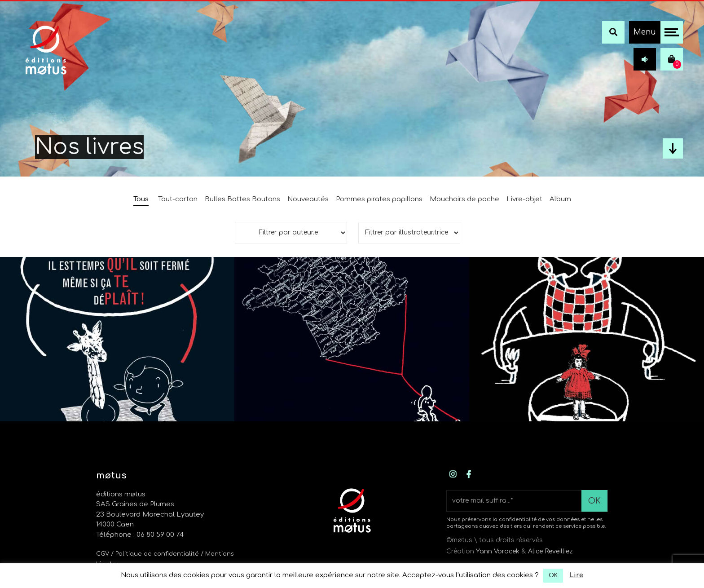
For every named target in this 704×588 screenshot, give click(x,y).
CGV (103, 554)
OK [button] (553, 575)
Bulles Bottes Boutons (242, 199)
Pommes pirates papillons (379, 199)
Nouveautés (308, 199)
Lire (576, 575)
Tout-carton (178, 199)
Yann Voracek (498, 551)
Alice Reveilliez (550, 551)
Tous (141, 199)
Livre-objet (524, 199)
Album (560, 199)
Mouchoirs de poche (464, 199)
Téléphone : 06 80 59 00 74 (140, 535)
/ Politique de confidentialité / (158, 554)
